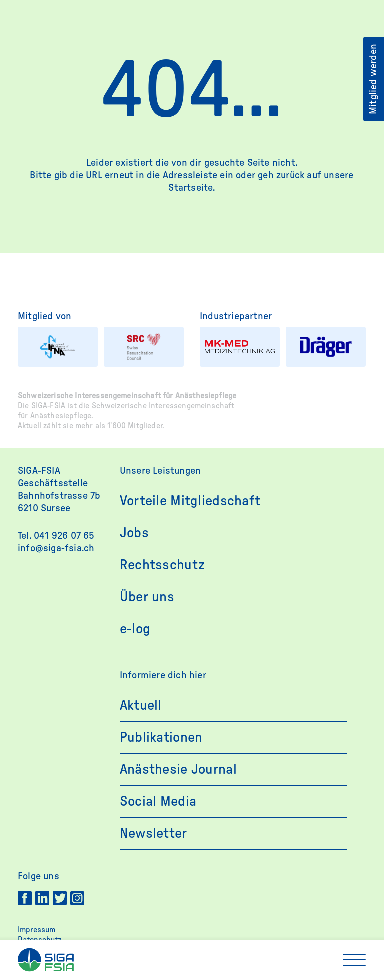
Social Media (158, 801)
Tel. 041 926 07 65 (56, 536)
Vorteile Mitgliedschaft (190, 501)
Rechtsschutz (162, 565)
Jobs (134, 533)
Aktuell (141, 705)
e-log (135, 629)
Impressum (37, 930)
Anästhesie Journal (178, 769)
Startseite (191, 188)
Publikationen (161, 737)
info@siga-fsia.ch (56, 548)
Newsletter (154, 833)
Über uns (147, 597)
